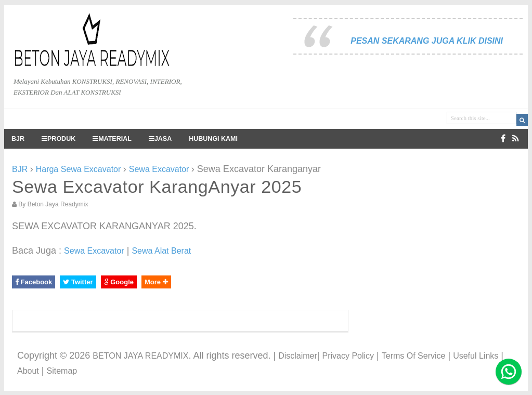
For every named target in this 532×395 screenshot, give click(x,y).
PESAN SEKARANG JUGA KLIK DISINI (427, 41)
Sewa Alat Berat (161, 251)
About (28, 371)
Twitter (78, 282)
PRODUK (59, 139)
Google (119, 282)
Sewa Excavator (94, 251)
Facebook (34, 282)
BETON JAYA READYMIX (140, 356)
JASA (160, 139)
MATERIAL (112, 139)
